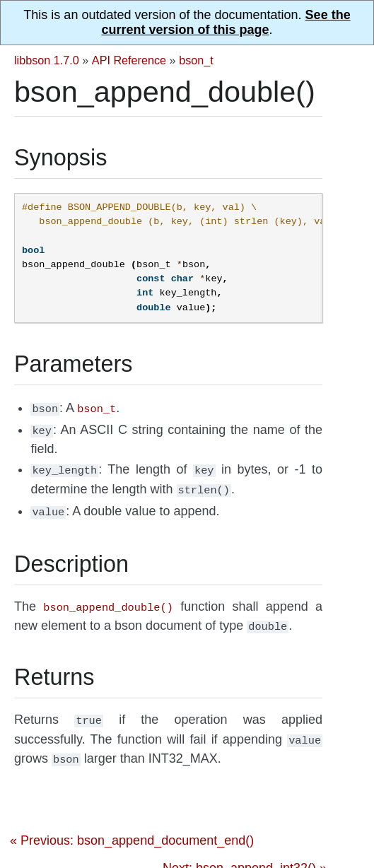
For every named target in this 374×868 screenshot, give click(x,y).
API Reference (129, 60)
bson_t (196, 60)
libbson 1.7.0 (47, 60)
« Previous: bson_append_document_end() (132, 826)
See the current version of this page (226, 22)
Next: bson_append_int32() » (245, 854)
